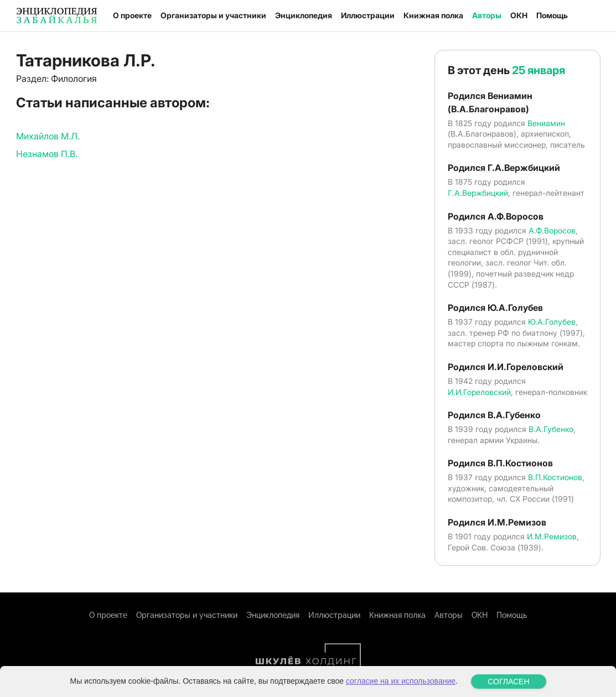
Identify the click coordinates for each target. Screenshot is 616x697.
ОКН (519, 15)
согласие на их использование (401, 681)
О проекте (132, 15)
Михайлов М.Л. (48, 136)
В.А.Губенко (551, 429)
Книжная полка (433, 15)
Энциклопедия (304, 15)
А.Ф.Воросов (552, 230)
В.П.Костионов (555, 477)
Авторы (487, 15)
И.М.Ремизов (552, 536)
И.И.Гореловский (479, 392)
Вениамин (546, 123)
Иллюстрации (368, 15)
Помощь (552, 15)
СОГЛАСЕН (508, 682)
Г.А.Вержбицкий (478, 193)
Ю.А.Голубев (552, 322)
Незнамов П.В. (47, 154)
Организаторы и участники (213, 15)
